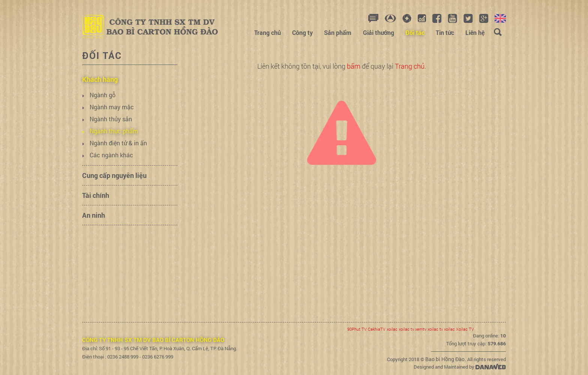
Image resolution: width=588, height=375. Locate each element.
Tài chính (96, 207)
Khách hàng (100, 91)
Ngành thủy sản (111, 130)
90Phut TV (357, 329)
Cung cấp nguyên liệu (114, 187)
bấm (354, 66)
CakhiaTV (377, 329)
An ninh (94, 227)
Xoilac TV (465, 329)
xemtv (421, 329)
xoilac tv (406, 329)
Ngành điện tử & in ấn (118, 154)
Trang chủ (410, 66)
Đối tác (102, 56)
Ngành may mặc (112, 118)
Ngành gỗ (103, 106)
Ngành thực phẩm (114, 142)
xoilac (392, 329)
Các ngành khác (111, 166)
